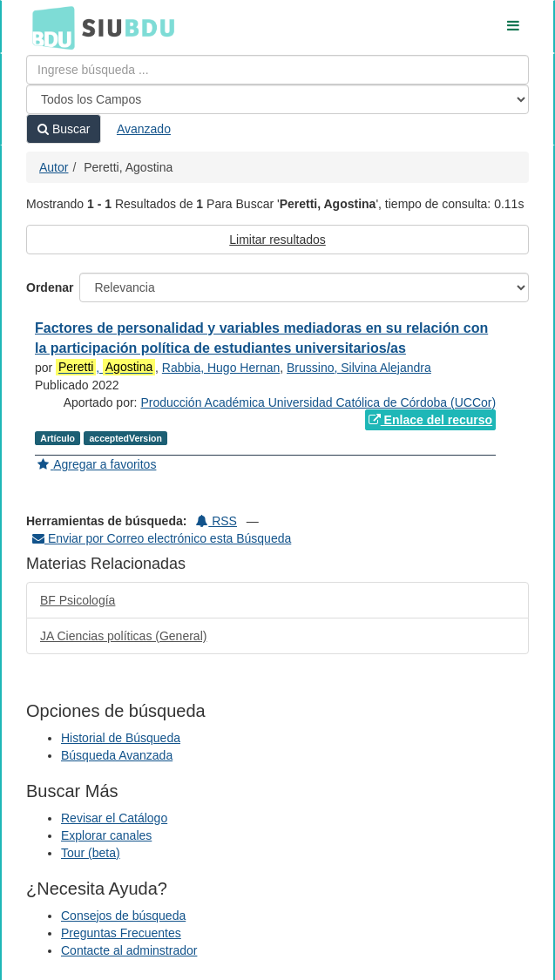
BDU (49, 27)
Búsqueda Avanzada (117, 755)
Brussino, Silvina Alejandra (359, 368)
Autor (54, 167)
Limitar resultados (277, 240)
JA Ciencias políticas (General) (123, 636)
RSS (217, 521)
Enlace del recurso (430, 420)
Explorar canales (106, 835)
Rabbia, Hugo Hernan (221, 368)
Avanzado (144, 129)
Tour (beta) (91, 853)
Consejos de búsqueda (123, 916)
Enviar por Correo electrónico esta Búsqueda (162, 538)
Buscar (64, 129)
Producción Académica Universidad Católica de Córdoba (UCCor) (318, 402)
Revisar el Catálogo (114, 818)
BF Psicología (78, 600)
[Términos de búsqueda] (277, 70)
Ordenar (50, 287)
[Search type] (277, 99)
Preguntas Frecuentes (121, 933)
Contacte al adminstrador (129, 950)
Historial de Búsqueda (121, 738)
